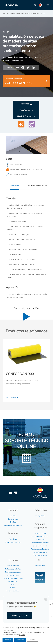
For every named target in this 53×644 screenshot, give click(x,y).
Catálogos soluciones (13, 572)
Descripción (14, 186)
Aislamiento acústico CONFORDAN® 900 (26, 170)
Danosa (13, 516)
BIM (13, 585)
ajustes (22, 635)
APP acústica (40, 566)
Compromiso (13, 519)
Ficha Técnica (25, 110)
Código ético (40, 516)
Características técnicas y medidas (40, 186)
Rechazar (20, 640)
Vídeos (13, 588)
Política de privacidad (13, 542)
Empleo (13, 522)
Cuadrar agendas (18, 616)
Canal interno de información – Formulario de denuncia (40, 536)
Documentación (13, 566)
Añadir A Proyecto (25, 116)
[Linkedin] (15, 493)
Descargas (25, 104)
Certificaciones (13, 575)
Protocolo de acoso (40, 555)
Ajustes (33, 640)
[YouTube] (11, 493)
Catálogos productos (13, 569)
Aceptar (8, 640)
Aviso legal (13, 539)
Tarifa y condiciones (13, 591)
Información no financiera (13, 525)
